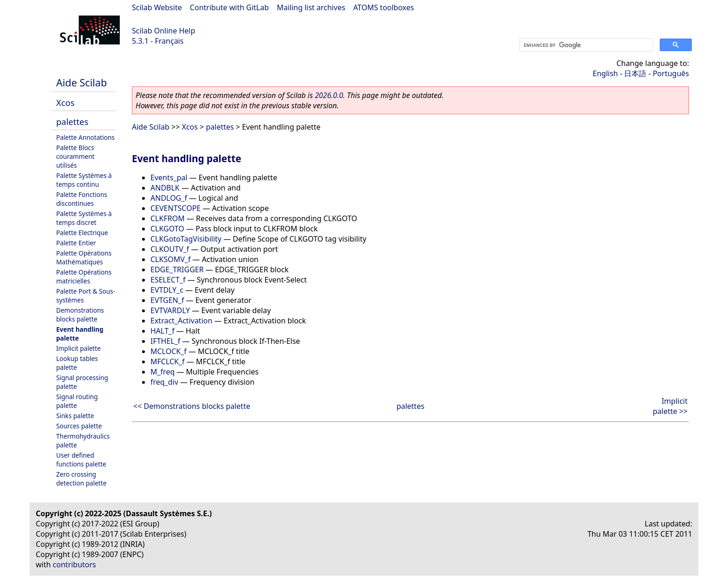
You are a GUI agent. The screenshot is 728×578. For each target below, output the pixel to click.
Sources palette (79, 426)
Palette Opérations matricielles (84, 276)
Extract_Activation (181, 321)
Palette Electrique (82, 233)
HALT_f (162, 331)
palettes (72, 122)
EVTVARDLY (170, 310)
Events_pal (169, 177)
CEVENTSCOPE (175, 208)
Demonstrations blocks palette (80, 315)
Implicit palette (78, 348)
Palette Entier (76, 243)
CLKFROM (168, 218)
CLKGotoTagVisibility (186, 239)
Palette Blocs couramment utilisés (75, 156)
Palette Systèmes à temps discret (84, 218)
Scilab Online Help (163, 31)
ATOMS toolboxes (384, 7)
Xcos (65, 102)
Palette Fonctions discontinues (82, 199)
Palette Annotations (85, 137)
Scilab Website (157, 7)
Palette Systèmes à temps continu (84, 180)
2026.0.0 (329, 95)
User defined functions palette (81, 460)
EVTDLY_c (167, 290)
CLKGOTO (167, 229)
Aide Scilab (81, 82)
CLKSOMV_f (170, 259)
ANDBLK (165, 188)
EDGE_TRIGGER (177, 269)
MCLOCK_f (169, 351)
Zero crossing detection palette (81, 479)
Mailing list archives (311, 7)
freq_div (164, 382)
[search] (585, 45)
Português (671, 73)
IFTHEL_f (165, 341)
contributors (75, 565)
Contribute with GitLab (229, 7)
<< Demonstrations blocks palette (192, 406)
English (605, 73)
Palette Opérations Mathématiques (84, 257)
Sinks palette (75, 416)
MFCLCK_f (168, 361)
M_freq (162, 372)
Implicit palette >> (670, 406)
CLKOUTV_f (170, 249)
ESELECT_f (168, 280)
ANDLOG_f (169, 198)
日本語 (635, 73)
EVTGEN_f (167, 300)
